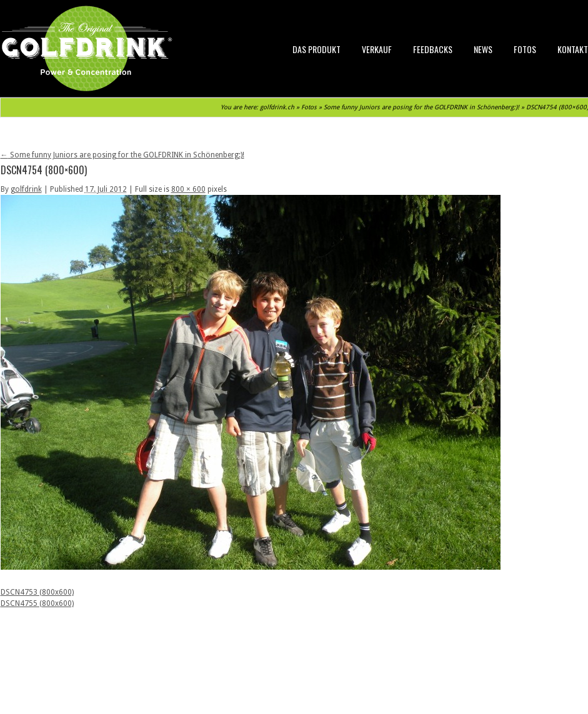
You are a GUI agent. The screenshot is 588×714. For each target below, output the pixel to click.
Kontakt (573, 49)
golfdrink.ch (277, 107)
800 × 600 (188, 189)
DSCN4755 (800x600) (37, 603)
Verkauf (377, 49)
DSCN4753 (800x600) (37, 592)
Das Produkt (316, 49)
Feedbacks (433, 49)
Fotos (525, 49)
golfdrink (26, 189)
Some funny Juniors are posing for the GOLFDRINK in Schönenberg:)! (421, 107)
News (483, 49)
